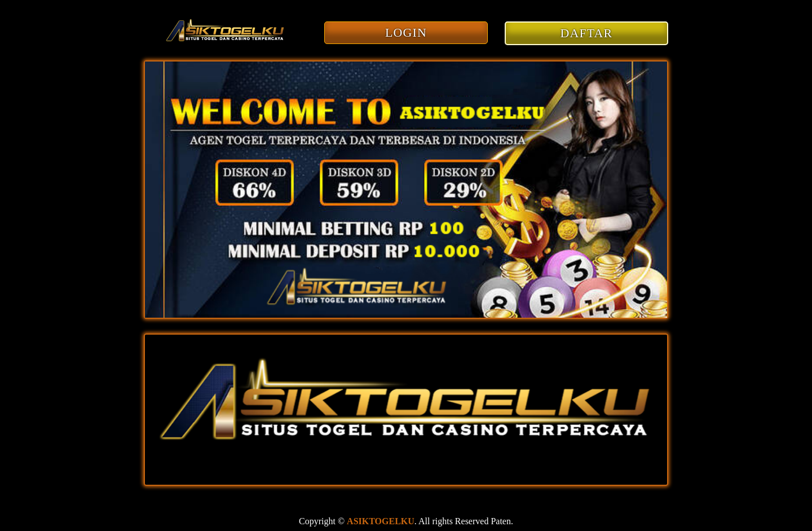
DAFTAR (587, 33)
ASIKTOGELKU (381, 521)
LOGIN (406, 32)
